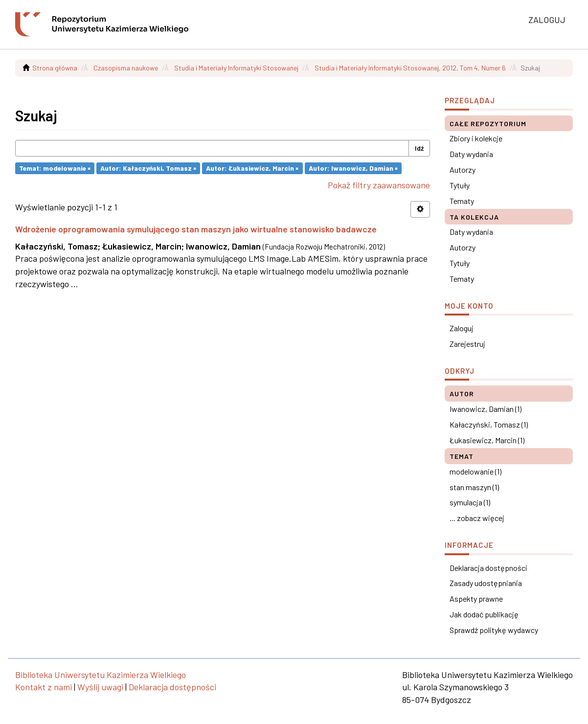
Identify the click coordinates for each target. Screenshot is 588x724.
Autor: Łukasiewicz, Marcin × (252, 168)
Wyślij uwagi (100, 687)
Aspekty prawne (476, 599)
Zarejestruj (467, 344)
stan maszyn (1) (474, 487)
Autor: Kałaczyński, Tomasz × (148, 168)
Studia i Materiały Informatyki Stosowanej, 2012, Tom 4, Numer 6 (410, 68)
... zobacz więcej (477, 518)
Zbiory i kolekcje (476, 138)
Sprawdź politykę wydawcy (494, 630)
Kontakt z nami (44, 687)
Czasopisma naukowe (126, 68)
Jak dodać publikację (484, 614)
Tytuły (460, 185)
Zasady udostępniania (486, 583)
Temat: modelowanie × (55, 168)
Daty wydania (471, 154)
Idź (419, 148)
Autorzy (463, 170)
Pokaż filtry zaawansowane (379, 185)
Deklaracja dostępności (488, 568)
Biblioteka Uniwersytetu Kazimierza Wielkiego (101, 675)
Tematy (462, 201)
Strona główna (55, 68)
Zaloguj (462, 328)
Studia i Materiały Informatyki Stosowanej (236, 68)
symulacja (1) (470, 502)
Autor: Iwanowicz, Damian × (353, 168)
